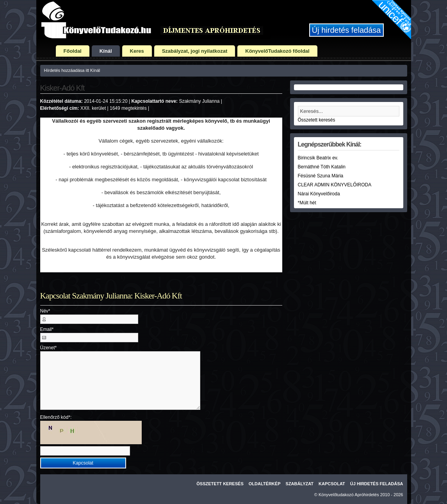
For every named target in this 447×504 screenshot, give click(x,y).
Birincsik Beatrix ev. (318, 158)
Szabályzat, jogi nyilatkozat (195, 51)
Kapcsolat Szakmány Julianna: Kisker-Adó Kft (111, 296)
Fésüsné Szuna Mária (321, 176)
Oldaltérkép (265, 484)
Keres (137, 51)
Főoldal (73, 51)
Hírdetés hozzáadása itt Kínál (72, 70)
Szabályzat (300, 484)
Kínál (106, 51)
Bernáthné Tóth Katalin (322, 167)
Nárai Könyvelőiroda (319, 194)
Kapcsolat (332, 484)
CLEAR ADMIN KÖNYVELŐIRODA (335, 185)
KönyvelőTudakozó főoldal (277, 51)
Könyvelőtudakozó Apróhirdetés (349, 495)
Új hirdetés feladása (346, 30)
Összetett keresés (317, 120)
